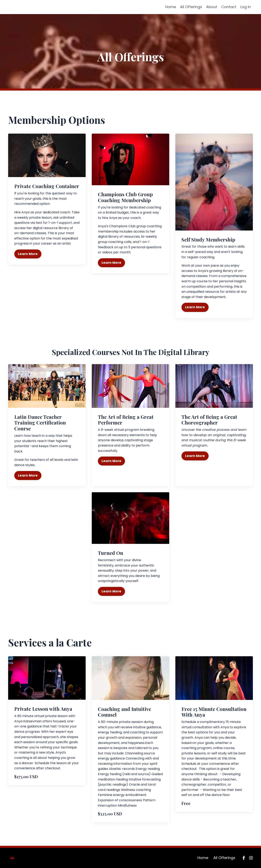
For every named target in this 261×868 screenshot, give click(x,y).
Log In (246, 7)
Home (171, 7)
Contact (229, 7)
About (212, 7)
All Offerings (191, 7)
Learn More (28, 254)
